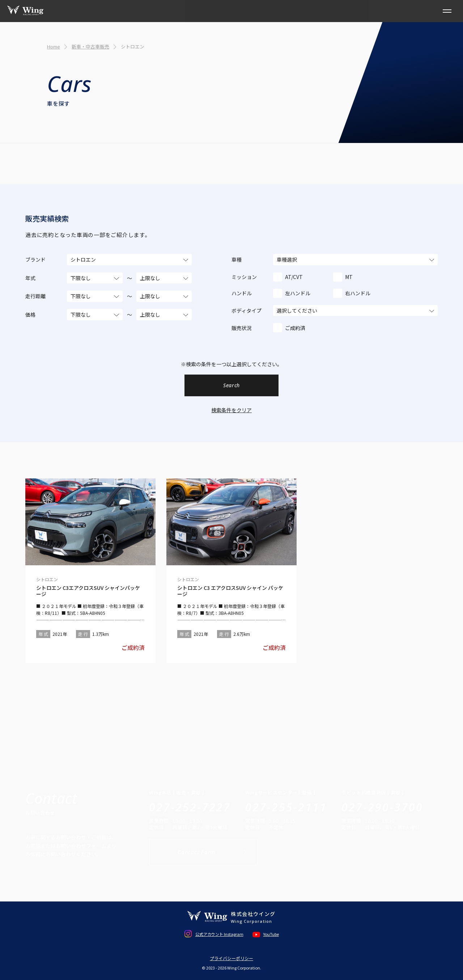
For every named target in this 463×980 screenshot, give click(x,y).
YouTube (271, 934)
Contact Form (196, 852)
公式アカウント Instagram (219, 934)
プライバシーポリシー (231, 958)
